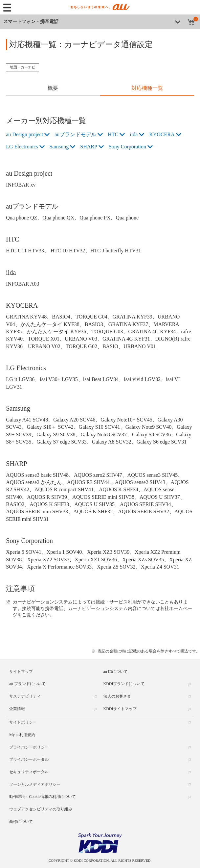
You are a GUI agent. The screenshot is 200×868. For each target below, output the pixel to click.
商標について (21, 822)
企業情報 (17, 709)
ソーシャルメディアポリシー (35, 784)
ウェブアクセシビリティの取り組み (41, 809)
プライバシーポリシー (29, 747)
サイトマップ (21, 672)
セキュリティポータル (29, 772)
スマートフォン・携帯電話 (31, 22)
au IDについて (116, 672)
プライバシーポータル (29, 759)
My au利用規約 (22, 735)
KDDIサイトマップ (120, 709)
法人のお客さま (117, 696)
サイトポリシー (23, 722)
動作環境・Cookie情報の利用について (43, 797)
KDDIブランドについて (124, 684)
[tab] (53, 89)
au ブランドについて (27, 684)
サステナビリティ (25, 696)
